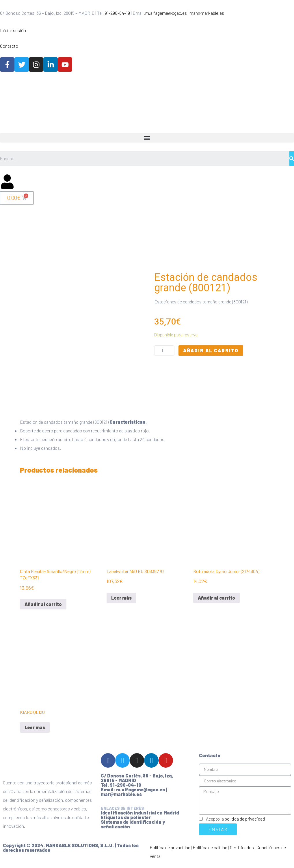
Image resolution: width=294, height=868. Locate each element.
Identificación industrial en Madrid (140, 817)
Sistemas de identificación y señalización (133, 829)
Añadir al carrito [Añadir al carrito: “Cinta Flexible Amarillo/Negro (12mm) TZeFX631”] (43, 609)
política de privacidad (245, 823)
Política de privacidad (170, 852)
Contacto (9, 46)
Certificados (242, 852)
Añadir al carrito (211, 353)
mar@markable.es (207, 13)
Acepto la (235, 823)
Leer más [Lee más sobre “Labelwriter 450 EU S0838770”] (121, 602)
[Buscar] (292, 159)
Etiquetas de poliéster (126, 822)
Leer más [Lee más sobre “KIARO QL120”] (35, 732)
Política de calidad (210, 852)
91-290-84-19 (117, 13)
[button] (147, 138)
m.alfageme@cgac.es (166, 13)
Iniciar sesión (13, 30)
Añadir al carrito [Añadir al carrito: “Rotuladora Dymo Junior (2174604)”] (216, 602)
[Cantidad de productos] (164, 353)
